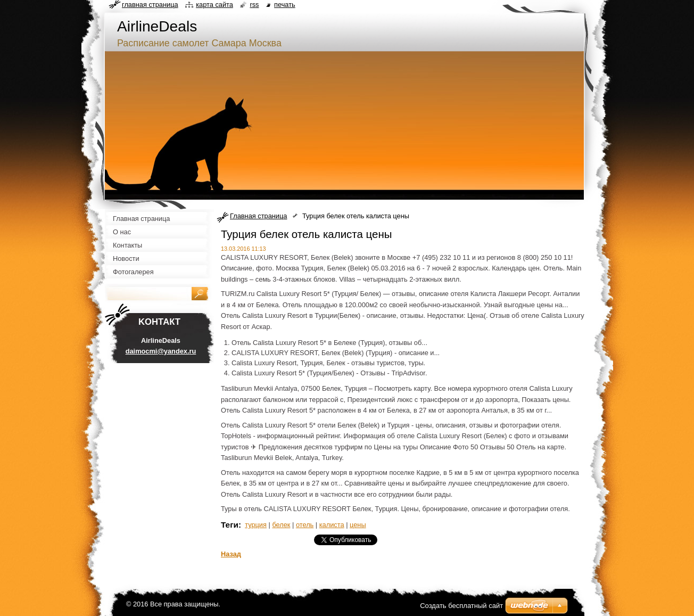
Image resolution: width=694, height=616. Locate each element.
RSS (254, 5)
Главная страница (258, 216)
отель (305, 525)
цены (358, 525)
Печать (285, 5)
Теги (230, 525)
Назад (231, 554)
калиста (332, 525)
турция (256, 525)
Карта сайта (214, 5)
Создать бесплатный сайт (461, 606)
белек (281, 525)
